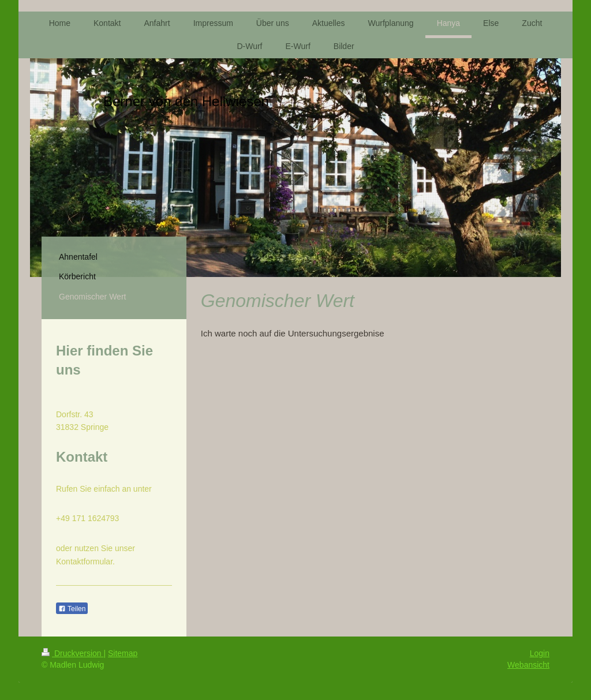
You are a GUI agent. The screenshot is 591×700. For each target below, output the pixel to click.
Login (540, 653)
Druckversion (72, 653)
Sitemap (123, 653)
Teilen (72, 609)
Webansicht (528, 665)
